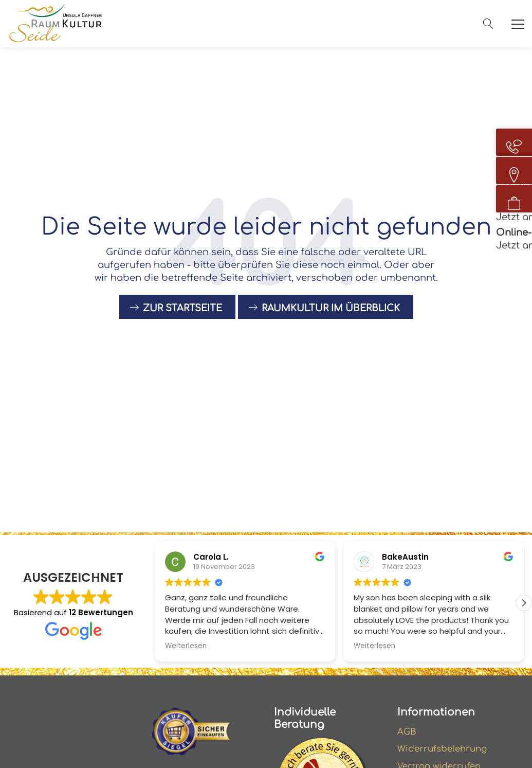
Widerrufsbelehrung (445, 750)
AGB (408, 732)
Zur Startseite (182, 316)
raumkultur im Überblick (331, 316)
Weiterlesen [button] (186, 646)
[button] (524, 603)
